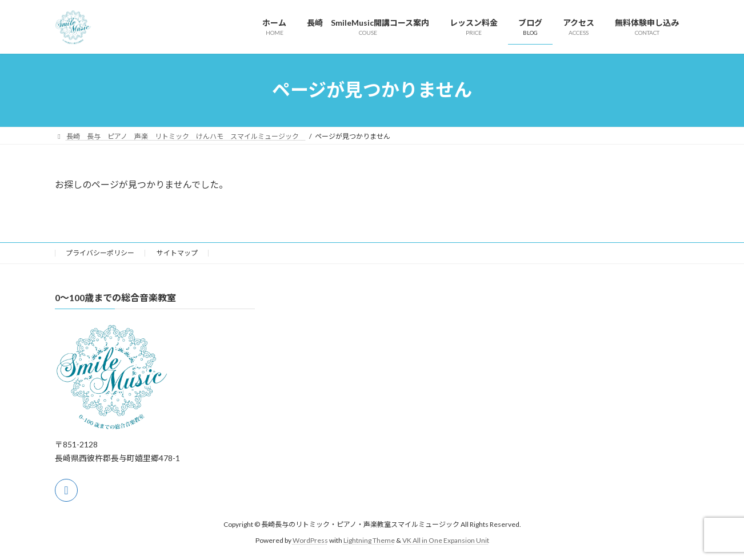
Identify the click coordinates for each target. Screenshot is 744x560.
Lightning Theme (369, 540)
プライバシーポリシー (100, 253)
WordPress (310, 540)
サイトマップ (177, 253)
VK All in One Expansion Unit (446, 540)
